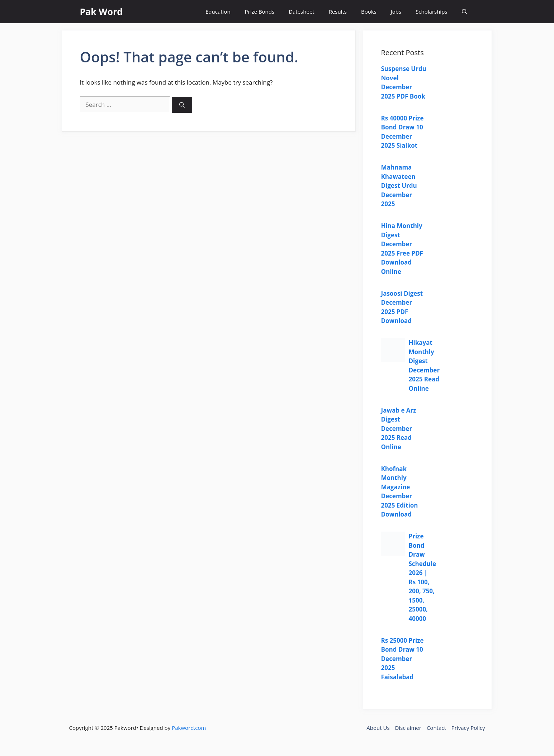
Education (218, 11)
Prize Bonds (260, 11)
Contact (436, 728)
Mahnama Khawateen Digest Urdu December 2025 (399, 186)
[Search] (182, 105)
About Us (378, 728)
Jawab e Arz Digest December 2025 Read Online (399, 429)
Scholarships (431, 11)
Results (338, 11)
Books (369, 11)
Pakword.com (189, 728)
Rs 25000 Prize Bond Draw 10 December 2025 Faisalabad (403, 659)
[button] (465, 12)
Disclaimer (408, 728)
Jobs (396, 11)
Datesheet (302, 11)
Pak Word (101, 11)
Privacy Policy (468, 728)
